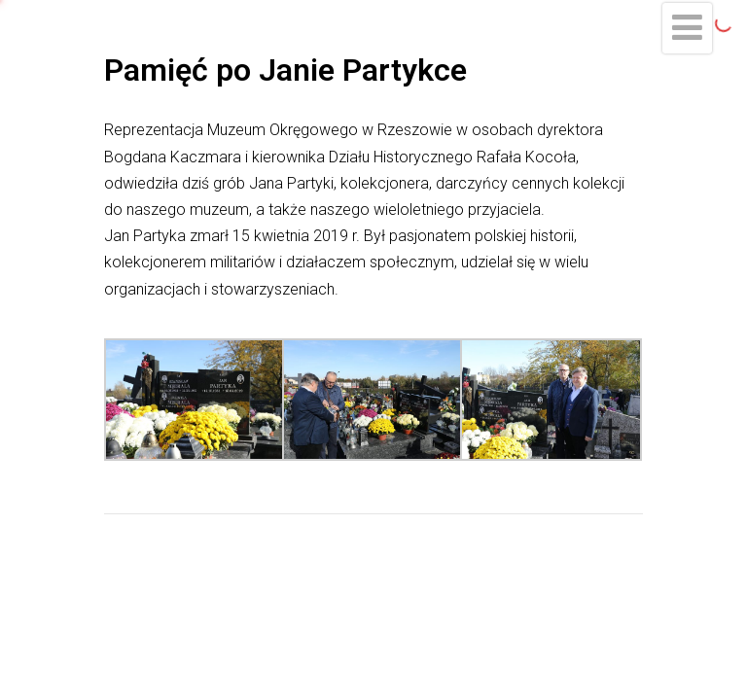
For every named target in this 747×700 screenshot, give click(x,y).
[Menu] (687, 28)
